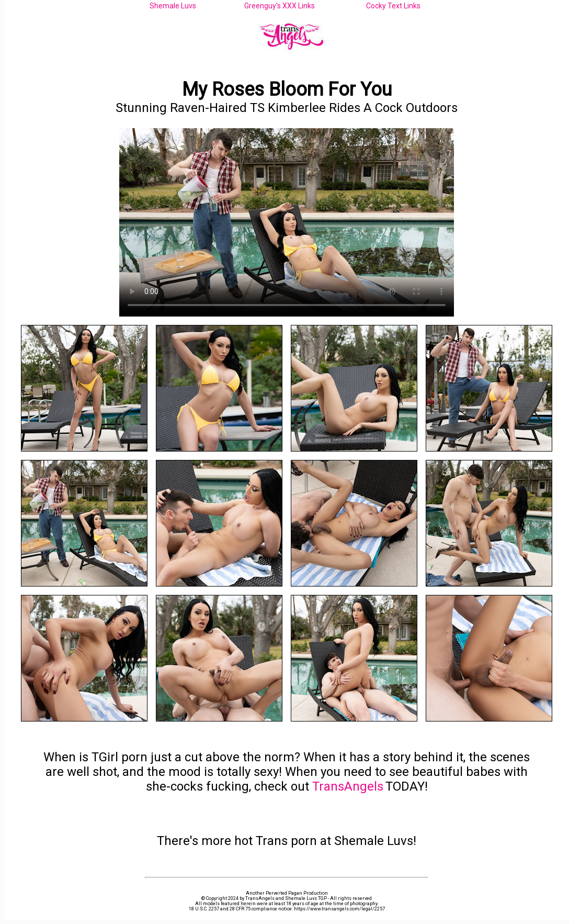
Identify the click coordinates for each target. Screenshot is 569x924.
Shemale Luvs (173, 6)
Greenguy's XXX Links (280, 6)
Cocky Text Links (393, 6)
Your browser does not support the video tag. (287, 222)
